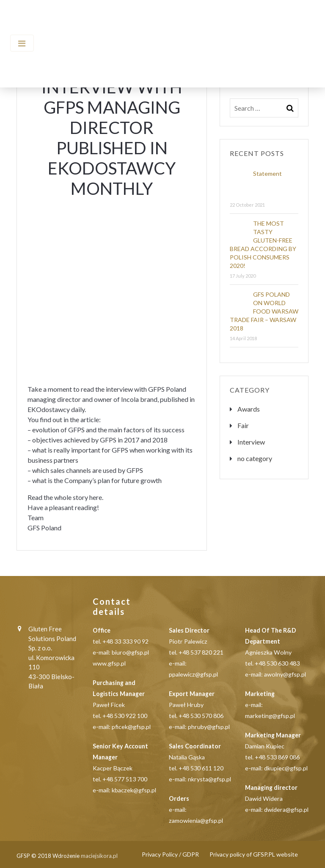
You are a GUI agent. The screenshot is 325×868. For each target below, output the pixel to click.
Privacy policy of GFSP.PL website (254, 854)
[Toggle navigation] (22, 43)
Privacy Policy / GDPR (170, 854)
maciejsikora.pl (99, 856)
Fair (243, 425)
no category (255, 458)
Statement (267, 173)
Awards (249, 409)
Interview (251, 442)
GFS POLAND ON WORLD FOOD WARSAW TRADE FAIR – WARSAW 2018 (264, 311)
